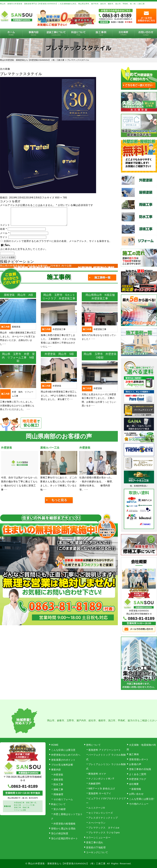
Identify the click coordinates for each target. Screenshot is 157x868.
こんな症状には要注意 (63, 750)
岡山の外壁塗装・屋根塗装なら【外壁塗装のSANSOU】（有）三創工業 (67, 863)
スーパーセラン (97, 823)
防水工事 (58, 784)
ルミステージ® (97, 808)
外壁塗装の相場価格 (65, 824)
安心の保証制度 (60, 833)
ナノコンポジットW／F (101, 779)
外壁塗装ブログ (138, 779)
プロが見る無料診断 (62, 765)
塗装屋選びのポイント (63, 760)
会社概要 (123, 33)
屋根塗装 (58, 780)
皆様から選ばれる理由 (63, 829)
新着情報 (136, 789)
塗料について (93, 745)
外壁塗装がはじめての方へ (66, 755)
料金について (78, 33)
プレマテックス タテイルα (104, 828)
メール (5, 237)
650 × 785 (61, 198)
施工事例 (101, 33)
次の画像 (5, 69)
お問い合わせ (136, 794)
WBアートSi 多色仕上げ (102, 789)
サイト (4, 241)
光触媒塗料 (95, 784)
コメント (5, 229)
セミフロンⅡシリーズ (101, 813)
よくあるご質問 (138, 774)
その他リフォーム (63, 799)
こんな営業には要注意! (142, 799)
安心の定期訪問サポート (65, 838)
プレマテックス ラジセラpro (104, 833)
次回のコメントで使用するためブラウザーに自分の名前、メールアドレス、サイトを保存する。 (58, 245)
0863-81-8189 (141, 618)
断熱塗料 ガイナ (97, 774)
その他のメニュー (139, 804)
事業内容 (34, 33)
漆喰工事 (58, 789)
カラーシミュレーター (98, 838)
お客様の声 (135, 764)
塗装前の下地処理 (96, 847)
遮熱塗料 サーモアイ (100, 793)
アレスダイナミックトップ (103, 818)
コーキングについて (97, 852)
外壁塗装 (58, 775)
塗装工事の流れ (56, 33)
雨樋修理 (58, 794)
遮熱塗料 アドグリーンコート (105, 750)
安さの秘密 (60, 809)
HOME (11, 33)
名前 (3, 233)
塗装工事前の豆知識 (140, 769)
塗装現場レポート (139, 759)
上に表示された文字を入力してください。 (24, 253)
